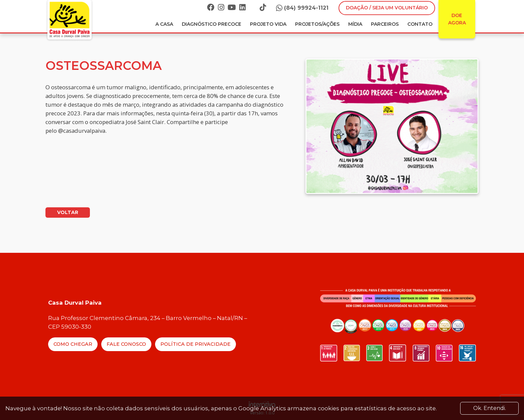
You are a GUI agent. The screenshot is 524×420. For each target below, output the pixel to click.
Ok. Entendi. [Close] (490, 408)
